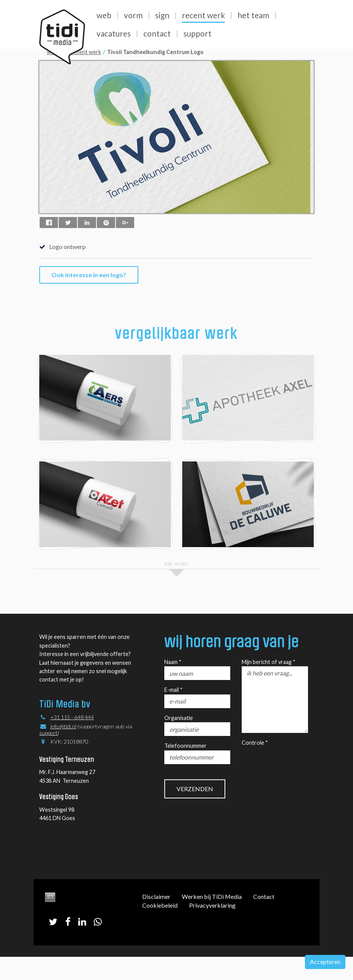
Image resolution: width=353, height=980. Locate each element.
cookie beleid (246, 962)
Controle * (255, 743)
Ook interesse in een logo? (89, 275)
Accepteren (325, 962)
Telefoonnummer (185, 746)
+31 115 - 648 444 (72, 717)
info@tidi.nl (63, 726)
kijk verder (177, 563)
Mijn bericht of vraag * (269, 662)
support (48, 733)
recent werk (86, 52)
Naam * (173, 662)
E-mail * (173, 690)
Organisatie (179, 718)
